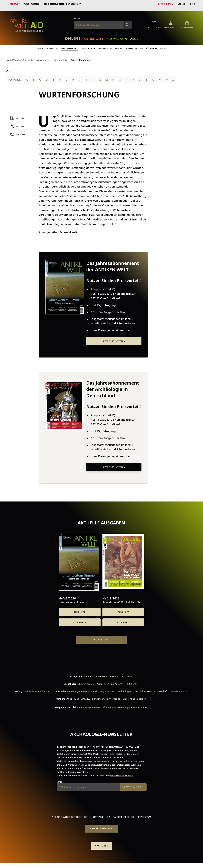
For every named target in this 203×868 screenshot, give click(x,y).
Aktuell (15, 76)
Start (40, 45)
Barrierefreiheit (124, 814)
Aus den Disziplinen (111, 45)
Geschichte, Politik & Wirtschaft (62, 4)
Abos (134, 36)
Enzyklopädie (61, 57)
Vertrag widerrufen (101, 825)
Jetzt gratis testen (114, 338)
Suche (77, 15)
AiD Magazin (117, 36)
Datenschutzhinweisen (121, 772)
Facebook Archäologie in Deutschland (126, 704)
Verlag (182, 4)
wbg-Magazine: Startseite (20, 57)
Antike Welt (94, 36)
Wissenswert (69, 45)
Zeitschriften (166, 4)
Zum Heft (80, 609)
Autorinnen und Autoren (110, 681)
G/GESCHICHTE (179, 688)
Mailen (21, 131)
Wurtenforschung (81, 57)
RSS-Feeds (132, 681)
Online (73, 35)
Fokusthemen (134, 45)
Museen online (86, 681)
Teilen (20, 115)
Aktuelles (52, 45)
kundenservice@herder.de (106, 696)
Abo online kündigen (135, 696)
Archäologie (124, 688)
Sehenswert (88, 45)
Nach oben (101, 843)
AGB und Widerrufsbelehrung (71, 814)
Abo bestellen (102, 636)
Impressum (144, 814)
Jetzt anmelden (133, 784)
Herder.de (14, 4)
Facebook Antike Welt (88, 704)
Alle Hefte (80, 619)
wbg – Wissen (32, 4)
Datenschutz (101, 814)
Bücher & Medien (156, 45)
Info (193, 4)
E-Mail (59, 779)
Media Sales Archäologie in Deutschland (75, 688)
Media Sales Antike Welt (37, 688)
